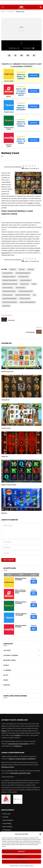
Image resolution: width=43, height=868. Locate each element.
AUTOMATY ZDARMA (11, 655)
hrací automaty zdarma (26, 291)
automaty (31, 269)
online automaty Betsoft (9, 298)
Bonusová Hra (25, 284)
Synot (6, 680)
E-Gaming (7, 670)
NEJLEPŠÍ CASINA (9, 660)
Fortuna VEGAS (9, 81)
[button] (40, 834)
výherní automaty (25, 298)
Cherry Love (7, 814)
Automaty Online (23, 277)
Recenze (34, 578)
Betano (9, 96)
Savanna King (6, 428)
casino (34, 284)
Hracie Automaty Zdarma (23, 295)
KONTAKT (18, 735)
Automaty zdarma (26, 280)
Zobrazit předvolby (21, 862)
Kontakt (7, 685)
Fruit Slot (5, 817)
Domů (3, 12)
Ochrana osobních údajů (26, 866)
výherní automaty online (10, 302)
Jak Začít (7, 650)
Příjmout (21, 851)
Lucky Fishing (7, 823)
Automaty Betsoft (8, 273)
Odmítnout (21, 857)
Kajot (6, 675)
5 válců (30, 203)
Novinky (4, 731)
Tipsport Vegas (9, 112)
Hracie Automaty (7, 295)
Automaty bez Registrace (23, 273)
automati (22, 269)
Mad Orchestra (8, 827)
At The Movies (30, 332)
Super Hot (5, 457)
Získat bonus (34, 582)
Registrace (34, 75)
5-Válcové (10, 12)
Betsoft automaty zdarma (10, 284)
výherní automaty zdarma (27, 302)
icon (22, 357)
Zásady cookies (14, 866)
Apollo (6, 665)
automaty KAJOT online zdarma (19, 744)
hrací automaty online (9, 291)
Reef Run (4, 513)
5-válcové (13, 269)
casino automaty (8, 288)
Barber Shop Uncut (7, 372)
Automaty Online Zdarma (10, 280)
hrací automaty (20, 288)
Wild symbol (6, 306)
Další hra (39, 327)
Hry (34, 295)
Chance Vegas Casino (9, 128)
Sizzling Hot (18, 746)
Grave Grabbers (8, 820)
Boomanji (11, 320)
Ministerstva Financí (8, 767)
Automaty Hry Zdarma (9, 277)
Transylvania (7, 830)
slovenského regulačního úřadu (20, 773)
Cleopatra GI (5, 400)
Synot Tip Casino (9, 145)
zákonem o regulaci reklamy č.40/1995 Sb (22, 759)
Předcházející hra (7, 315)
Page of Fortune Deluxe (9, 485)
